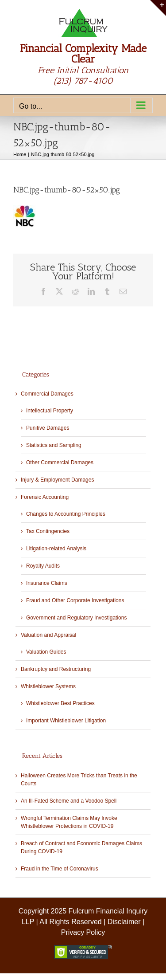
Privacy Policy (83, 932)
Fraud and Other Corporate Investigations (75, 600)
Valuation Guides (46, 652)
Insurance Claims (47, 583)
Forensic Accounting (45, 497)
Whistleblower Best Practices (60, 703)
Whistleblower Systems (48, 686)
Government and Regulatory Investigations (76, 618)
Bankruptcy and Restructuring (56, 669)
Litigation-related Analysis (56, 549)
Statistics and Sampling (54, 445)
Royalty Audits (43, 566)
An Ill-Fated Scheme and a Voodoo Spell (69, 801)
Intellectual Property (50, 411)
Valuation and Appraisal (48, 635)
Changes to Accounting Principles (66, 514)
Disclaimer (124, 922)
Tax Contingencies (48, 531)
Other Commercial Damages (60, 463)
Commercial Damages (47, 394)
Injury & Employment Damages (57, 480)
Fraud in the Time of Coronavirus (60, 869)
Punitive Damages (48, 428)
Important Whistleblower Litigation (66, 721)
